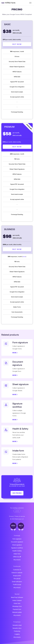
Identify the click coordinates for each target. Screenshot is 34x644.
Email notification (17, 582)
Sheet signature (17, 545)
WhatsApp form (17, 606)
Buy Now (17, 44)
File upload (17, 579)
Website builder (17, 612)
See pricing (17, 493)
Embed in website (17, 573)
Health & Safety (17, 551)
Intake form (17, 554)
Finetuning (17, 631)
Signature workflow (17, 548)
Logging (17, 634)
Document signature (17, 542)
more (24, 257)
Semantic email (17, 625)
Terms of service (20, 516)
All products (17, 560)
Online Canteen (17, 600)
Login (17, 511)
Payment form (17, 609)
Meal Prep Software (17, 597)
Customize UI (17, 570)
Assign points (17, 576)
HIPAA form (10, 3)
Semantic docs (17, 628)
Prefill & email (17, 585)
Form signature (17, 539)
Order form (17, 603)
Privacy (11, 516)
